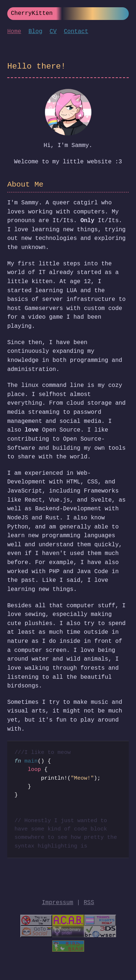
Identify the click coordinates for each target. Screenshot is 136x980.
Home (14, 32)
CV (53, 32)
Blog (35, 32)
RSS (89, 903)
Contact (76, 32)
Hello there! (36, 67)
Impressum (57, 903)
